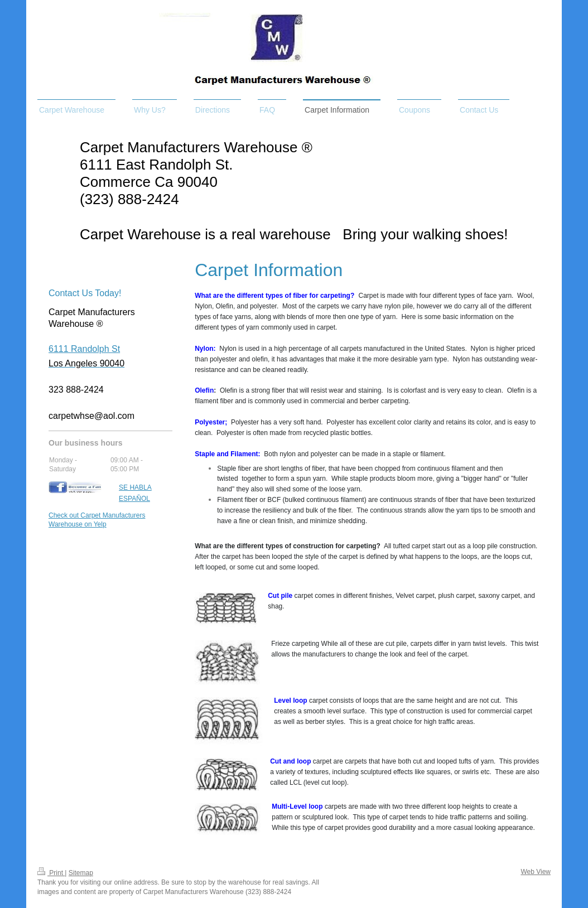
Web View (536, 872)
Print (51, 873)
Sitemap (81, 873)
